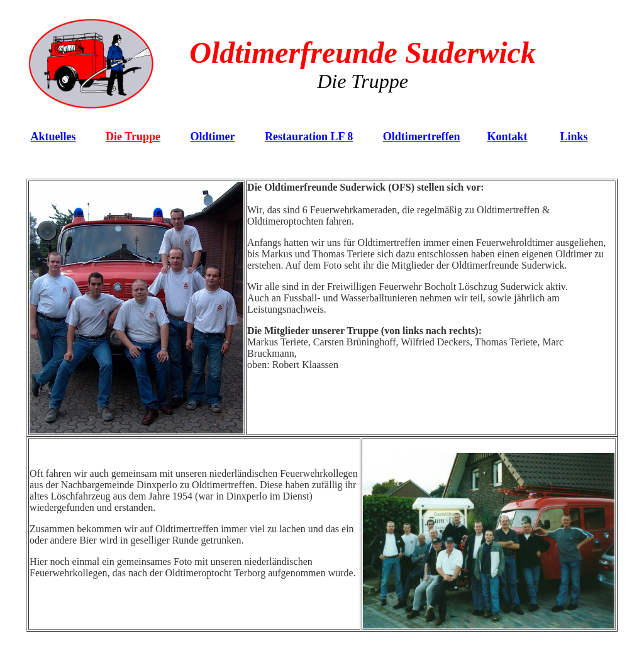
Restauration (309, 137)
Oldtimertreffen (422, 137)
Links (574, 137)
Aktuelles (53, 137)
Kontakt (507, 137)
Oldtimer (212, 137)
